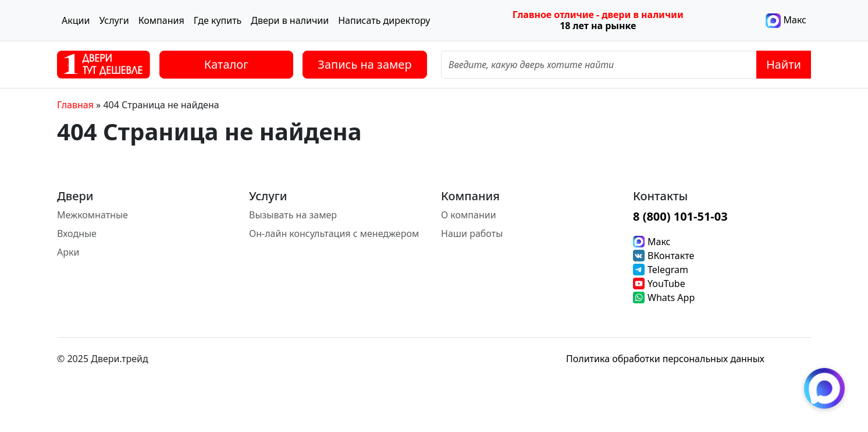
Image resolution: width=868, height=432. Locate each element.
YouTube (666, 284)
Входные (77, 233)
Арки (68, 252)
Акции (76, 20)
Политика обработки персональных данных (665, 359)
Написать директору (384, 20)
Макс (786, 21)
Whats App (671, 298)
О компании (469, 215)
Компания (161, 20)
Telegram (668, 270)
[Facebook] (804, 359)
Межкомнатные (93, 215)
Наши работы (472, 233)
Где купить (218, 20)
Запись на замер (364, 64)
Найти (784, 64)
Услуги (114, 20)
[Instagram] (781, 359)
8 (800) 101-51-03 (680, 216)
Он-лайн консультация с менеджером (334, 233)
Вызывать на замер (293, 215)
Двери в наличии (290, 20)
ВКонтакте (671, 256)
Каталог (226, 64)
